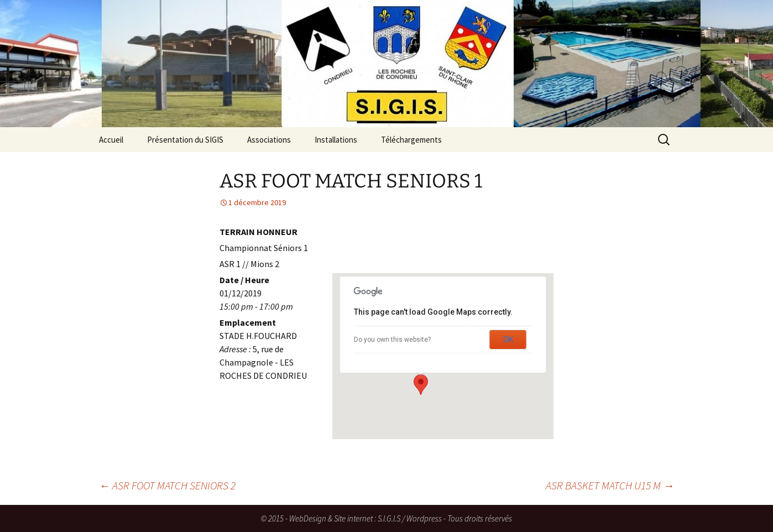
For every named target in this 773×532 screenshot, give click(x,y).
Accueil (111, 140)
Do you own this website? (392, 340)
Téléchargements (411, 140)
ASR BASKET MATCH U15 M (610, 485)
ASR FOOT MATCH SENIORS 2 (167, 485)
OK (508, 340)
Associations (269, 140)
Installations (336, 140)
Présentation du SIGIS (185, 140)
